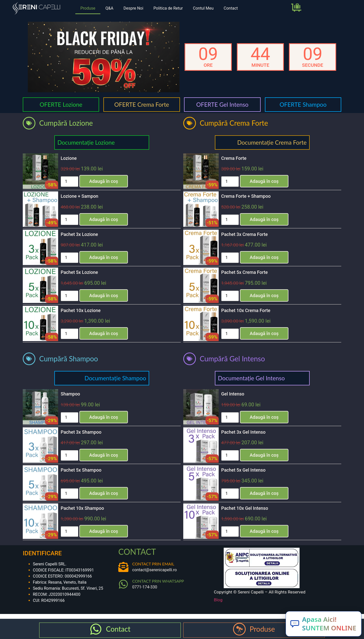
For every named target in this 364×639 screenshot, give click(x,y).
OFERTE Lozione (61, 104)
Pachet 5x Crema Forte (244, 272)
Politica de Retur (168, 8)
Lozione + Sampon (79, 196)
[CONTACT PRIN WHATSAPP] (123, 584)
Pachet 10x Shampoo (82, 508)
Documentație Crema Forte (272, 142)
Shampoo (70, 394)
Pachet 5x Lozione (79, 272)
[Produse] (239, 629)
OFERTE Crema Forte (142, 104)
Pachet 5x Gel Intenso (243, 470)
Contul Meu (203, 8)
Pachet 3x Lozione (79, 234)
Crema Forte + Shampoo (246, 196)
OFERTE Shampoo (303, 104)
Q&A (109, 8)
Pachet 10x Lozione (81, 310)
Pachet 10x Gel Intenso (245, 508)
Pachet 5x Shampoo (81, 470)
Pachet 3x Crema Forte (244, 234)
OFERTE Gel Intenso (222, 104)
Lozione (69, 158)
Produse (88, 8)
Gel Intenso (233, 394)
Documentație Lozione (86, 142)
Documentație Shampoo (115, 378)
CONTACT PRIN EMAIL (153, 564)
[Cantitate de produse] (70, 182)
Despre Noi (133, 8)
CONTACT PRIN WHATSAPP (158, 581)
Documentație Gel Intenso (251, 378)
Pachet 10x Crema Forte (246, 310)
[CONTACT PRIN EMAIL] (123, 567)
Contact (231, 8)
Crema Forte (234, 158)
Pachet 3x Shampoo (81, 432)
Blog (218, 600)
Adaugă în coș (104, 181)
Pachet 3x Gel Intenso (243, 432)
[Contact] (96, 629)
